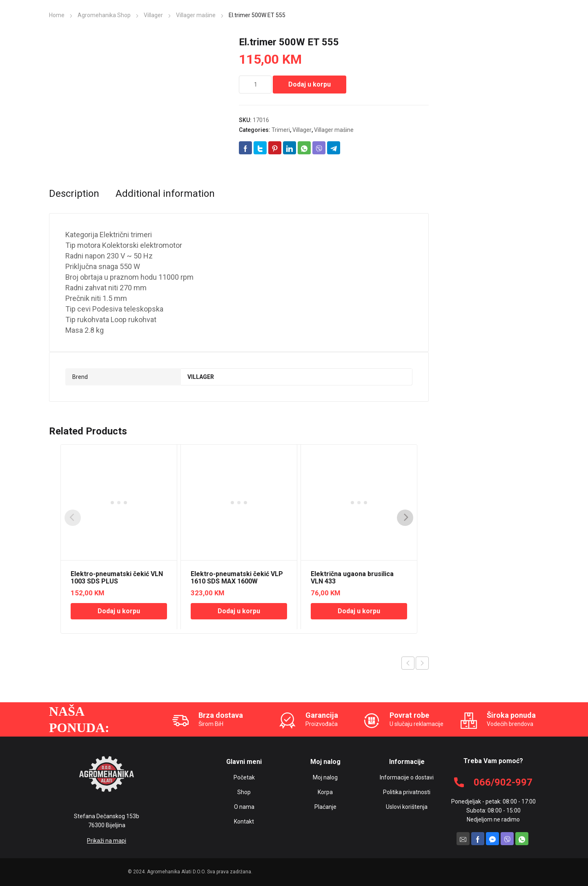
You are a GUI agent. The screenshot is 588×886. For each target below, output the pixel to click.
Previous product (408, 663)
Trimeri (281, 130)
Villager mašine (196, 15)
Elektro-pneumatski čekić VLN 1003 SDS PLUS (117, 578)
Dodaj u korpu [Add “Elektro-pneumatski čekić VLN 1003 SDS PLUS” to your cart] (119, 611)
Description (74, 194)
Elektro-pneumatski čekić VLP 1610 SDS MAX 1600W (237, 578)
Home (57, 15)
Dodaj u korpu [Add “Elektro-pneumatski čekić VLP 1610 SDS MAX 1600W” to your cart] (239, 611)
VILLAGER (201, 377)
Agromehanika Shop (104, 15)
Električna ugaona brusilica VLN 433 (352, 578)
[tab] (74, 194)
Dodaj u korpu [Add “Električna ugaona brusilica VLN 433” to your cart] (359, 611)
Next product (422, 663)
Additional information (165, 194)
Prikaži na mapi (107, 841)
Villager (153, 15)
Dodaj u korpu (310, 84)
